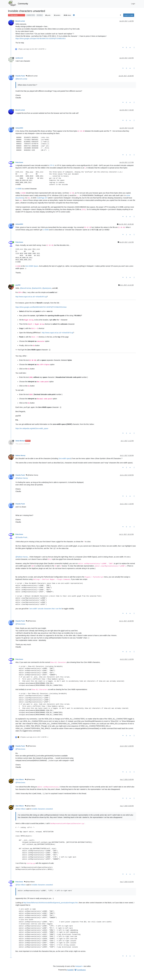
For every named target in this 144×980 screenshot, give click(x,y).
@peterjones (47, 288)
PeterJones (19, 162)
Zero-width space (65, 458)
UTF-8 (52, 165)
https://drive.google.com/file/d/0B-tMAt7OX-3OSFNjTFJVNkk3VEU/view (41, 307)
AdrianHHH (19, 128)
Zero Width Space (32, 266)
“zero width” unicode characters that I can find (45, 609)
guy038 (18, 285)
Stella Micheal (20, 441)
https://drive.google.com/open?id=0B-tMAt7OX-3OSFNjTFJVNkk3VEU (41, 39)
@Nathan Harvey (32, 475)
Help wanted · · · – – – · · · (17, 15)
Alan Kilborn (20, 780)
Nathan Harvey (20, 455)
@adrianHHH (37, 288)
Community (23, 4)
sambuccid (19, 58)
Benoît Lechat (20, 21)
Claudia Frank (20, 76)
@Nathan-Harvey (22, 478)
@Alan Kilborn (30, 806)
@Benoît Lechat (32, 76)
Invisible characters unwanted (42, 809)
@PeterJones (31, 621)
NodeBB (70, 970)
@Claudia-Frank (21, 537)
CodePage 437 (42, 198)
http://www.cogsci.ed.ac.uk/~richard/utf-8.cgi (31, 297)
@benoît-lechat (26, 288)
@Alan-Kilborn (21, 809)
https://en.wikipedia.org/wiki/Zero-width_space (32, 428)
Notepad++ (79, 966)
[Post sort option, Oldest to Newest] (120, 15)
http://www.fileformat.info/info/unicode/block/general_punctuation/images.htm (51, 903)
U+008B (18, 189)
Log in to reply (129, 15)
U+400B (46, 230)
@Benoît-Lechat (21, 79)
